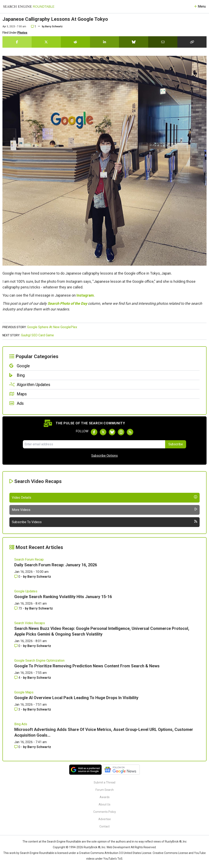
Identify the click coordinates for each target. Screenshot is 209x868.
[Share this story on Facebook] (17, 42)
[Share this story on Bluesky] (134, 42)
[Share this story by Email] (163, 42)
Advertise (105, 819)
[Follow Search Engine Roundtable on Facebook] (94, 432)
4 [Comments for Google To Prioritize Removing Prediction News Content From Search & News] (18, 678)
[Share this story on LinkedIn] (105, 42)
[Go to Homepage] (29, 7)
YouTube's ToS (113, 859)
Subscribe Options (104, 456)
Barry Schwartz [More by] (54, 26)
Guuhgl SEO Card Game (37, 335)
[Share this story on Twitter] (46, 42)
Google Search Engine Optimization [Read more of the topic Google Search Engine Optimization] (39, 661)
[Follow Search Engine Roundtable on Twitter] (103, 432)
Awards (105, 797)
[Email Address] (94, 444)
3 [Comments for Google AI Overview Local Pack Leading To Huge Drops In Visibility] (18, 709)
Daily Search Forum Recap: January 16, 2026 (56, 565)
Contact (104, 826)
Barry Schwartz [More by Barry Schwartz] (39, 577)
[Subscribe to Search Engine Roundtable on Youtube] (121, 432)
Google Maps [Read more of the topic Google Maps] (24, 692)
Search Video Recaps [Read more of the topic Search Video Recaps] (30, 623)
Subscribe (176, 444)
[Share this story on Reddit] (75, 42)
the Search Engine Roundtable (62, 842)
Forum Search (105, 790)
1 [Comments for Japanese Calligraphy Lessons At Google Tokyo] (34, 26)
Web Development (118, 847)
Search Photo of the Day (67, 303)
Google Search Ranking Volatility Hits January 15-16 (63, 597)
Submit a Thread (104, 782)
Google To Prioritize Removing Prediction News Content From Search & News (87, 666)
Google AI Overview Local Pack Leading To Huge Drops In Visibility (76, 698)
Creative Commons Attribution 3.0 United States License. (116, 853)
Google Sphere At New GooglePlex (52, 327)
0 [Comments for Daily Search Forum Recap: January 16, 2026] (18, 577)
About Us (104, 804)
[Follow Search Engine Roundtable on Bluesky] (112, 432)
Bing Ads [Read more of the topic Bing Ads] (21, 724)
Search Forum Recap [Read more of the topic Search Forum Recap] (29, 559)
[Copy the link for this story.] (192, 42)
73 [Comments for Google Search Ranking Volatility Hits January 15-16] (19, 608)
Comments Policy (105, 812)
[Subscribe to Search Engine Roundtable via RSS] (130, 432)
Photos (22, 33)
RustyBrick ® (92, 847)
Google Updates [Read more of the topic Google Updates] (26, 591)
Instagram (85, 295)
